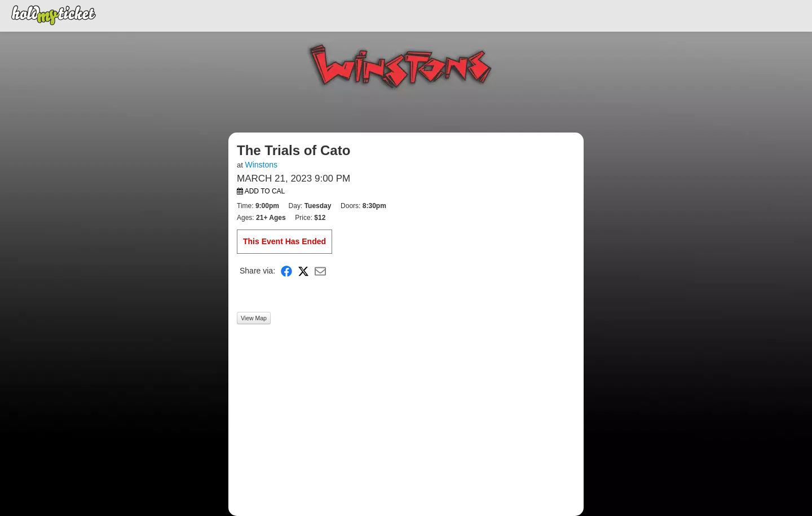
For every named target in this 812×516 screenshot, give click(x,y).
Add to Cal (261, 191)
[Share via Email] (320, 271)
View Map (254, 318)
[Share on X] (303, 271)
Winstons (261, 165)
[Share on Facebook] (286, 271)
